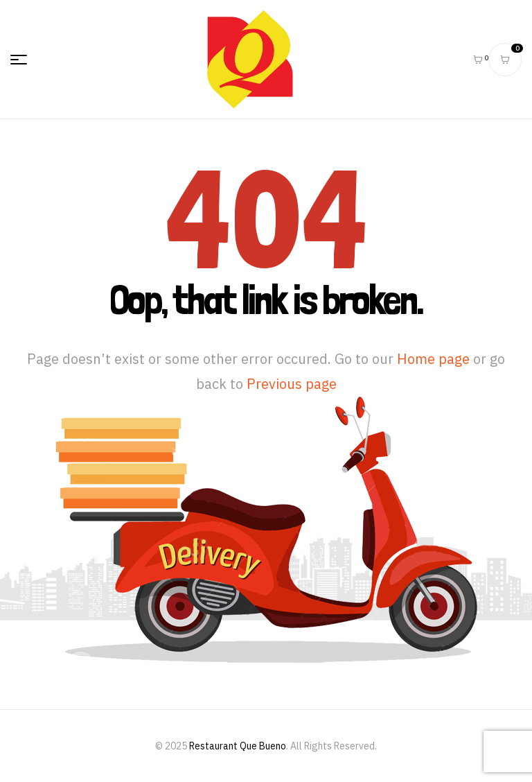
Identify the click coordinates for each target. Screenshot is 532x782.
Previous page (292, 384)
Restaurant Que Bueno (238, 746)
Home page (433, 359)
